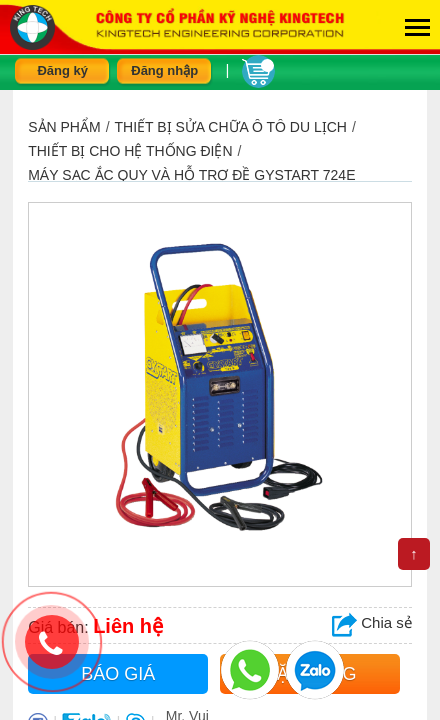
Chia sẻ (372, 622)
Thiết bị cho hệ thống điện (130, 151)
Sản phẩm (64, 127)
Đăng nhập (164, 70)
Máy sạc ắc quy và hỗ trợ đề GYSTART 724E (191, 175)
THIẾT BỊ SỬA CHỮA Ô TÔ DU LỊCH (231, 127)
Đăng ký (62, 70)
